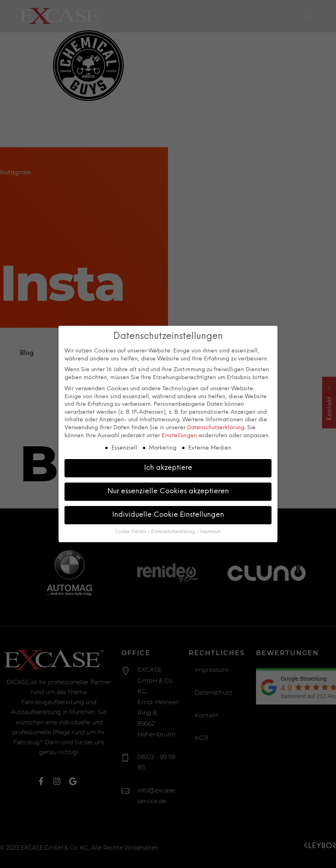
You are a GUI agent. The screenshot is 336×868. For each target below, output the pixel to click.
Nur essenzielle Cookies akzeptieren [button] (168, 490)
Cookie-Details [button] (131, 531)
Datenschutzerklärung (216, 427)
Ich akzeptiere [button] (168, 467)
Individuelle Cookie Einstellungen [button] (168, 514)
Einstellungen (179, 435)
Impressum (211, 531)
